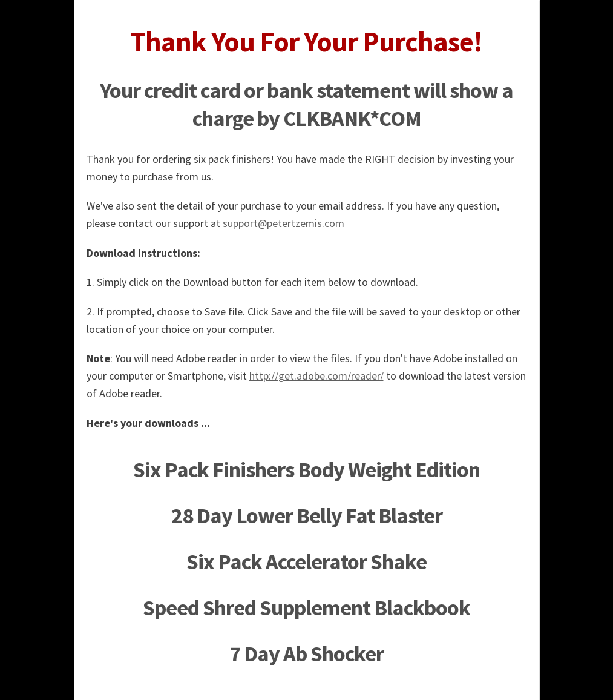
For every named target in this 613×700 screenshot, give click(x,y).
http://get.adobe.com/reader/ (316, 376)
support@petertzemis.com (284, 223)
